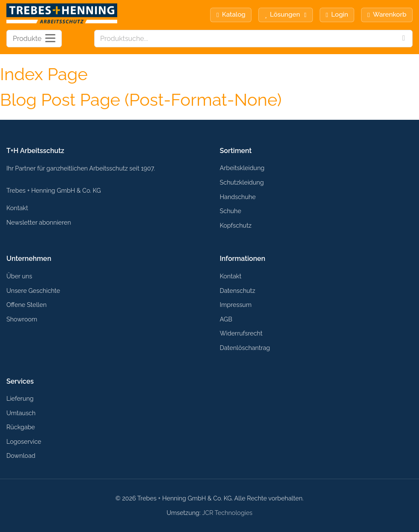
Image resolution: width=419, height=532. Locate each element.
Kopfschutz (236, 225)
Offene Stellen (26, 305)
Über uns (19, 276)
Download (21, 455)
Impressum (236, 305)
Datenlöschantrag (245, 348)
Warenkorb (387, 14)
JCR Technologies (227, 513)
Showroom (22, 319)
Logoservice (24, 441)
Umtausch (21, 413)
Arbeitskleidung (242, 168)
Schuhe (231, 211)
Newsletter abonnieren (39, 222)
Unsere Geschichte (33, 291)
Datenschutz (238, 291)
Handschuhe (238, 197)
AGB (226, 319)
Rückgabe (21, 427)
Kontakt (17, 208)
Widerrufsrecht (241, 333)
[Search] (404, 39)
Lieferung (20, 398)
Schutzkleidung (242, 182)
